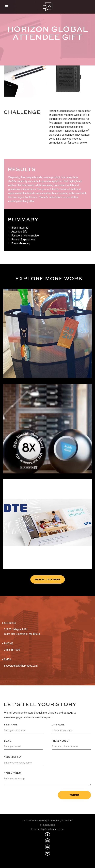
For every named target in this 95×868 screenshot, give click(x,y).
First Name (11, 725)
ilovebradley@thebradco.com (21, 666)
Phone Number (60, 741)
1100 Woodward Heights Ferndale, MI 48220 (48, 821)
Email (7, 741)
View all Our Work (48, 579)
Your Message (13, 773)
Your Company (13, 757)
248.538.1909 (47, 825)
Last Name (58, 725)
